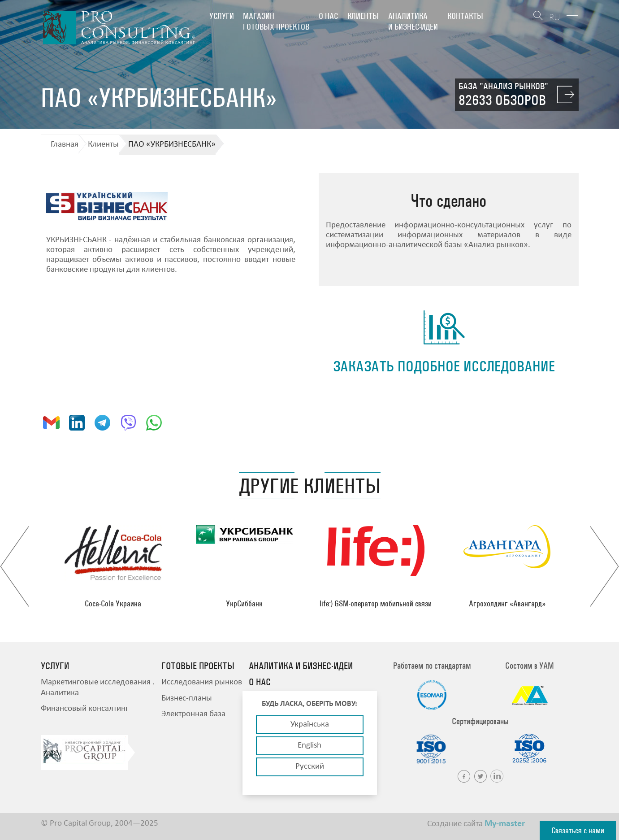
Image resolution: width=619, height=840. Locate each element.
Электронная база (193, 714)
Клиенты (363, 16)
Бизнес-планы (187, 699)
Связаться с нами (578, 830)
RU (555, 17)
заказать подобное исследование (444, 366)
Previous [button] (15, 566)
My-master (505, 824)
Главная (65, 145)
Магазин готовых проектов (276, 21)
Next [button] (604, 566)
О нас (328, 16)
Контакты (465, 16)
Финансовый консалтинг (85, 709)
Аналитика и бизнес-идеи (413, 21)
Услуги (222, 16)
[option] (113, 566)
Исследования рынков (202, 682)
